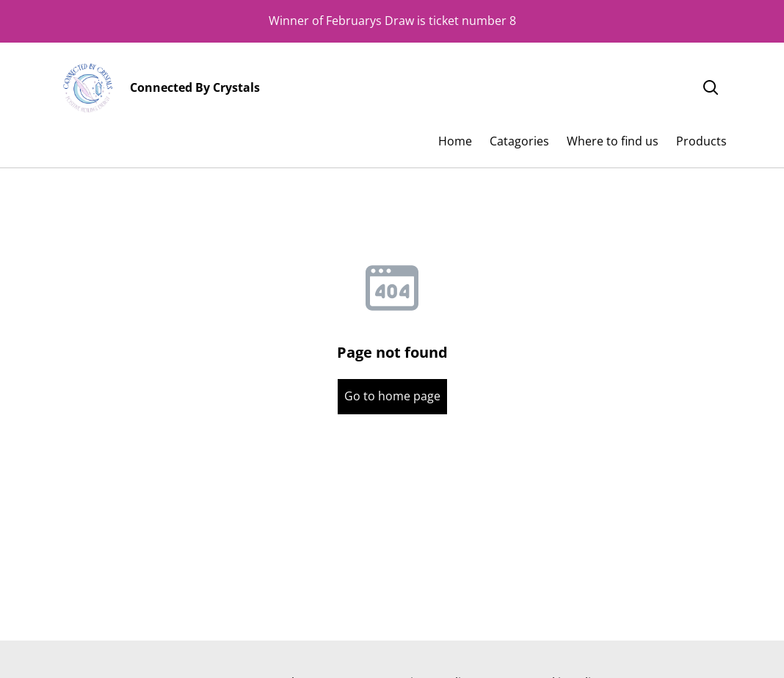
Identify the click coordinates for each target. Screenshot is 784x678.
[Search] (711, 88)
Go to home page (392, 396)
